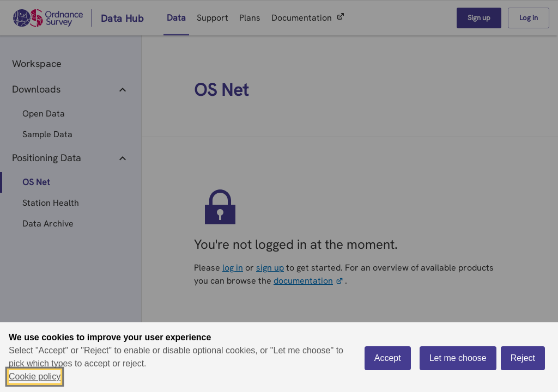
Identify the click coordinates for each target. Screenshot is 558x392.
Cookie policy (35, 376)
